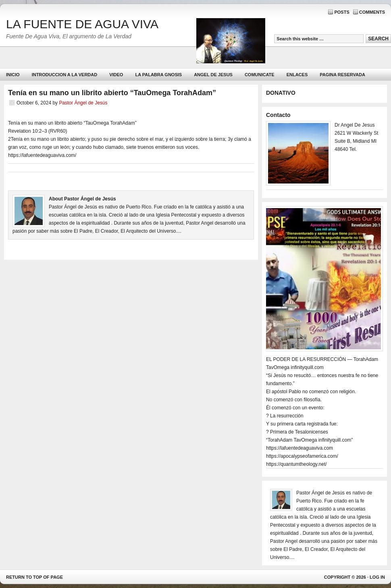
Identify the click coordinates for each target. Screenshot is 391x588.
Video (116, 75)
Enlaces (297, 75)
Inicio (13, 75)
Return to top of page (34, 577)
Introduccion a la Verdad (65, 75)
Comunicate (260, 75)
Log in (377, 577)
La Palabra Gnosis (157, 76)
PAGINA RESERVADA (342, 75)
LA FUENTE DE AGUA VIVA (82, 24)
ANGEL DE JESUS (213, 75)
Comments (372, 12)
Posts (342, 12)
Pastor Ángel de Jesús (83, 103)
